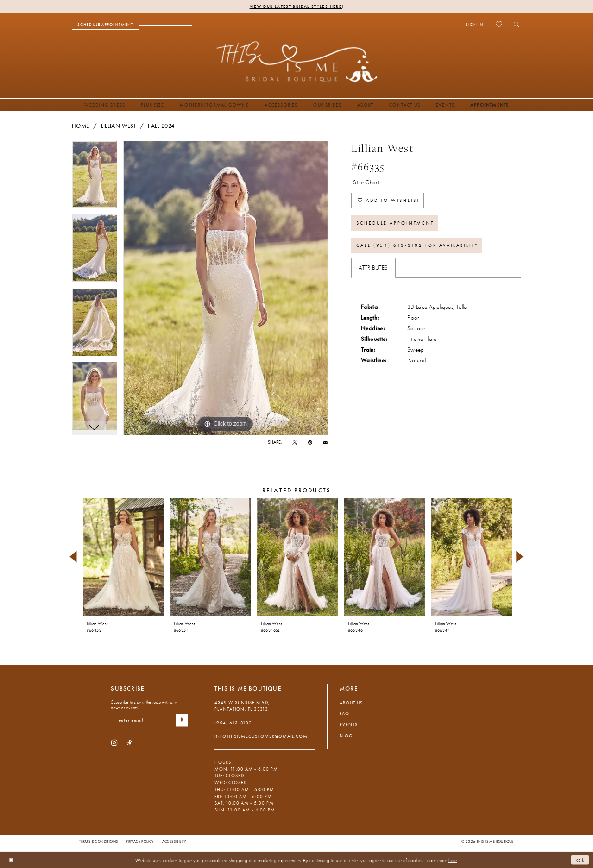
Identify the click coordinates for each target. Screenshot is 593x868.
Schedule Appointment (395, 223)
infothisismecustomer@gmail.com (261, 736)
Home (80, 126)
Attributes (373, 268)
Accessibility (174, 841)
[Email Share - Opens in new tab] (325, 442)
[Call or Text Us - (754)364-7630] (166, 25)
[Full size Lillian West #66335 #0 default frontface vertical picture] (226, 288)
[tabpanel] (94, 178)
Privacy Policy (140, 841)
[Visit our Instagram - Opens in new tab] (114, 742)
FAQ (344, 714)
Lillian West (119, 126)
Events (349, 725)
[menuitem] (105, 25)
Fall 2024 (161, 126)
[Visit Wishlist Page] (499, 25)
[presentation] (123, 557)
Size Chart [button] (366, 182)
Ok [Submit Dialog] (581, 860)
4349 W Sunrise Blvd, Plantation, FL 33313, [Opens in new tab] (242, 706)
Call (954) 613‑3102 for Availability (417, 245)
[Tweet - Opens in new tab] (295, 443)
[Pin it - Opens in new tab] (310, 443)
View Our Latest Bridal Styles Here (296, 6)
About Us (351, 703)
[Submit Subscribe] (182, 720)
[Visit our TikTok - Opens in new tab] (129, 742)
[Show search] (514, 25)
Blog (346, 736)
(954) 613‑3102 (233, 723)
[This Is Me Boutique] (297, 61)
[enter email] (149, 720)
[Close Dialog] (11, 860)
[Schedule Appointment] (105, 25)
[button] (475, 25)
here (453, 860)
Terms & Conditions (98, 841)
